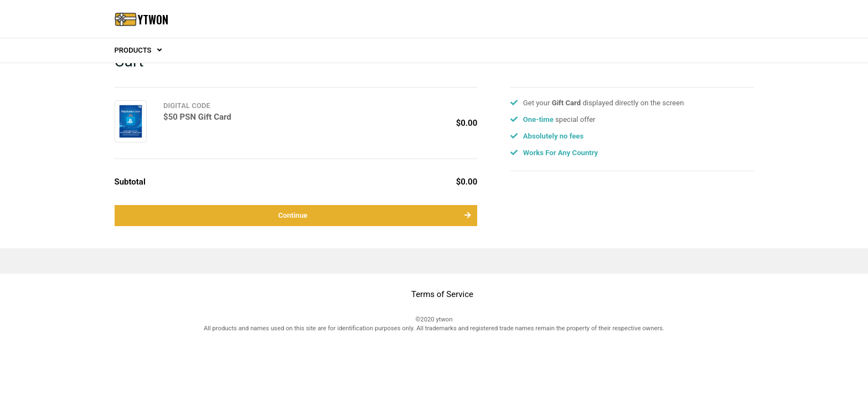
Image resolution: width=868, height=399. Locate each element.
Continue (374, 215)
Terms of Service (442, 294)
